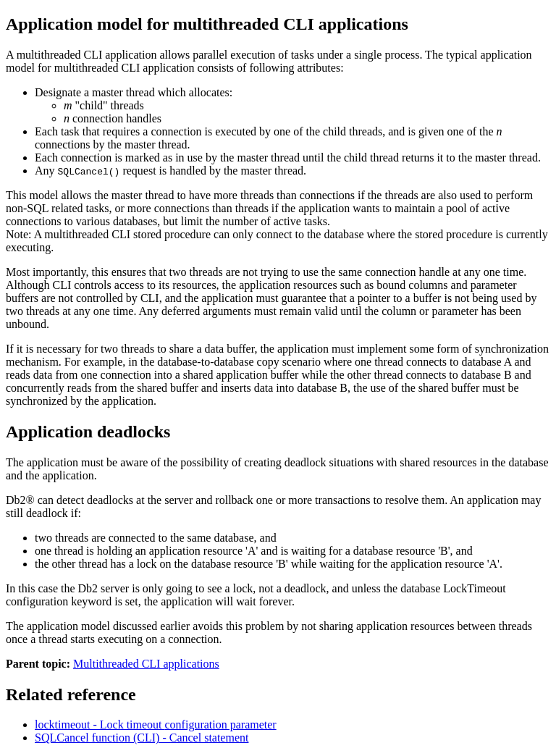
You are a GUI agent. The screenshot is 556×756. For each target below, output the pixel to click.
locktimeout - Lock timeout (156, 724)
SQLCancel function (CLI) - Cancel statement (142, 738)
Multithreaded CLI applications (146, 664)
